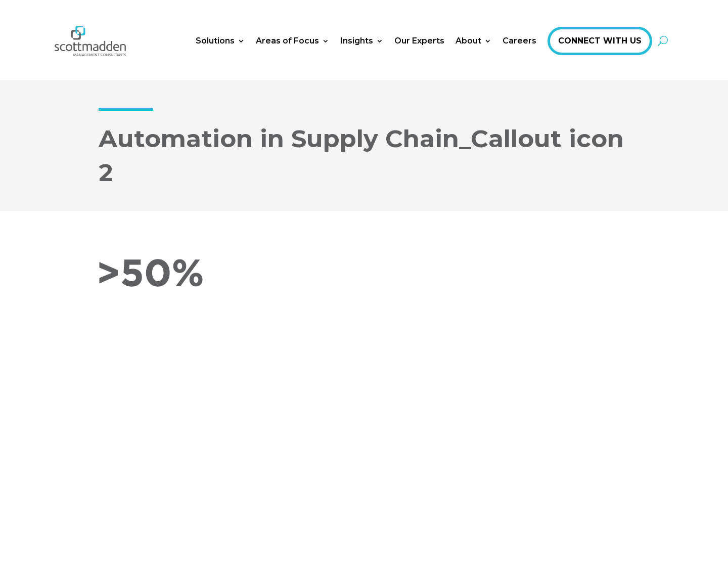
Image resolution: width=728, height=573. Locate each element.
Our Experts (419, 41)
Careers (519, 41)
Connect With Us (600, 41)
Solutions (215, 41)
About (468, 41)
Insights (357, 41)
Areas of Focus (287, 41)
